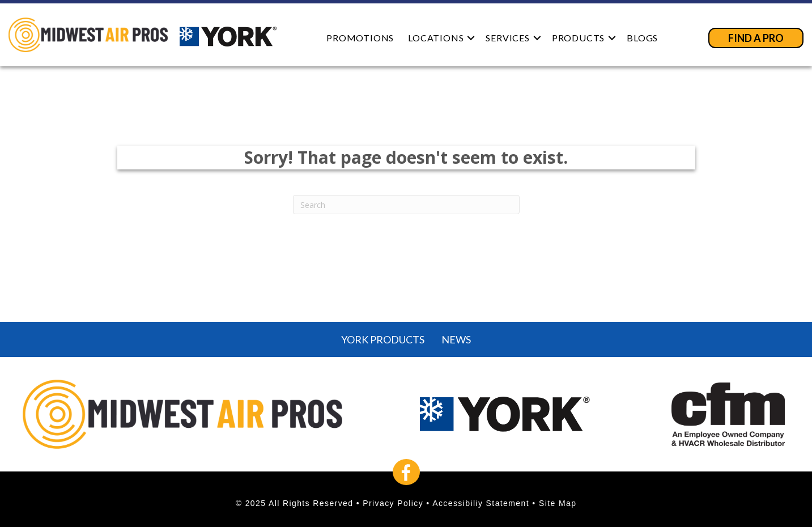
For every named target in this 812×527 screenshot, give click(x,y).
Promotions (360, 38)
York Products (383, 339)
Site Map (558, 503)
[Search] (406, 205)
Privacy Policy (393, 503)
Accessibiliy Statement (481, 503)
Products (578, 38)
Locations (436, 38)
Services (507, 38)
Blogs (642, 38)
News (456, 339)
